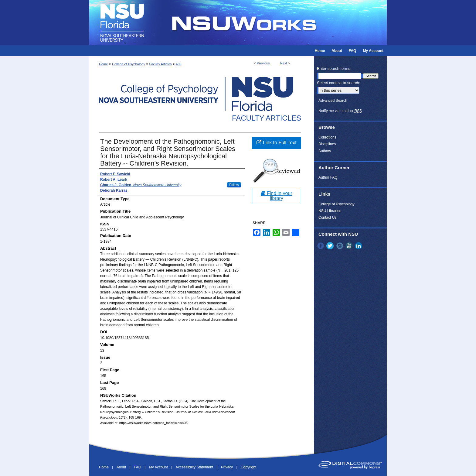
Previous (263, 63)
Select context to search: (338, 83)
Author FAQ (328, 177)
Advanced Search (333, 101)
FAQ (138, 467)
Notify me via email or (340, 111)
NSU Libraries (330, 211)
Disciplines (327, 144)
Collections (327, 137)
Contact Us (327, 217)
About (122, 467)
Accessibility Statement (195, 467)
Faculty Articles (161, 64)
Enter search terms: (334, 68)
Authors (325, 151)
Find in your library (276, 196)
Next (284, 63)
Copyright (248, 467)
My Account (159, 467)
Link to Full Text (276, 143)
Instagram (340, 246)
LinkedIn (359, 246)
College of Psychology (129, 64)
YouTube (350, 246)
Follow (234, 185)
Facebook (321, 246)
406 (178, 64)
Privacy (228, 467)
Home (103, 64)
